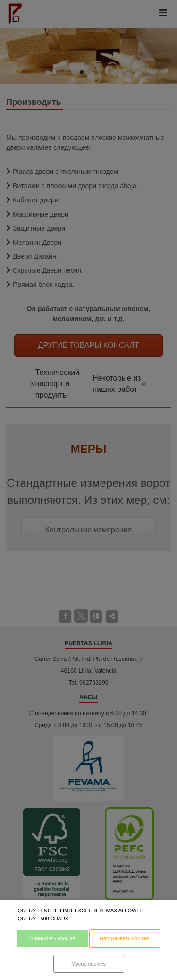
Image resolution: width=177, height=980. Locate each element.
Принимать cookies (52, 938)
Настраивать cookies (125, 938)
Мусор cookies (88, 964)
